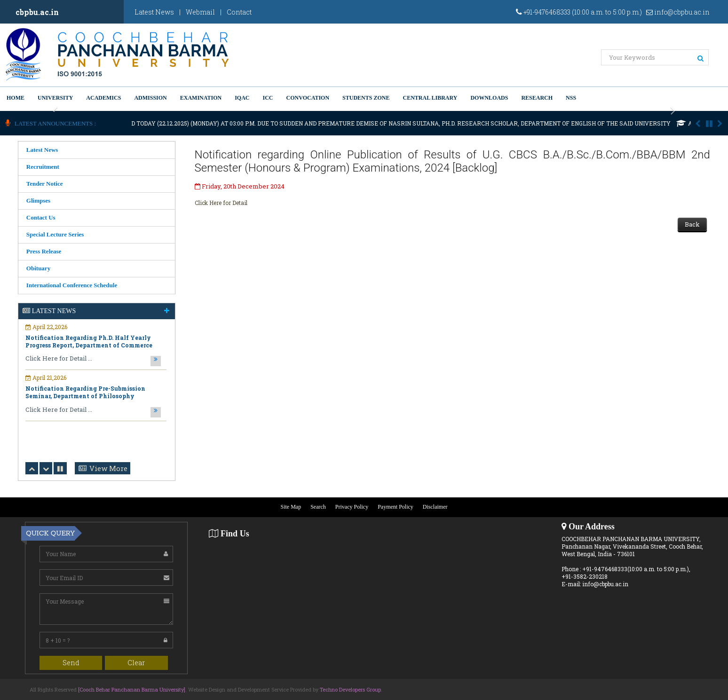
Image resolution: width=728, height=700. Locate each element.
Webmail (200, 12)
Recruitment (43, 167)
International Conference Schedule (72, 285)
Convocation (308, 98)
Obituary (38, 268)
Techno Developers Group (350, 689)
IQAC (242, 98)
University (55, 98)
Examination (201, 98)
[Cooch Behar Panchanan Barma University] (132, 689)
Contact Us (41, 217)
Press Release (44, 251)
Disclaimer (435, 507)
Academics (103, 98)
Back (692, 224)
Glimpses (38, 201)
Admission (150, 98)
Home (16, 98)
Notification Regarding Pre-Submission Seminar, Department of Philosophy (85, 392)
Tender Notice (45, 184)
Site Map (291, 507)
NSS (571, 98)
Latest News (154, 12)
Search (318, 507)
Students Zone (366, 98)
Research (537, 98)
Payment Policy (396, 507)
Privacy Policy (352, 507)
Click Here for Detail (221, 203)
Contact (239, 12)
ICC (268, 98)
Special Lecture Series (55, 234)
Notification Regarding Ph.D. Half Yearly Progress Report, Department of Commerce (89, 341)
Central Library (430, 98)
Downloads (489, 98)
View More (108, 468)
